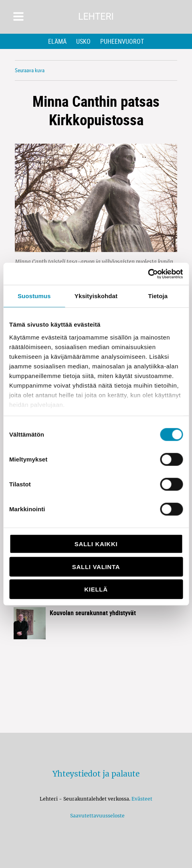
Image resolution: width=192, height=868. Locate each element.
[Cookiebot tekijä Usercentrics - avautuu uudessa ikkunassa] (148, 274)
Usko (83, 41)
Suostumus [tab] (34, 296)
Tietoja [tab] (158, 296)
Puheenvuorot (122, 41)
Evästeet (142, 799)
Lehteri (96, 17)
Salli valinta (96, 566)
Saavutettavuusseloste (96, 816)
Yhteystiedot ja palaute (96, 774)
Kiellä (96, 589)
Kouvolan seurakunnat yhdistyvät (93, 613)
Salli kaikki (96, 544)
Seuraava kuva (30, 70)
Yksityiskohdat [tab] (96, 296)
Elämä (57, 41)
